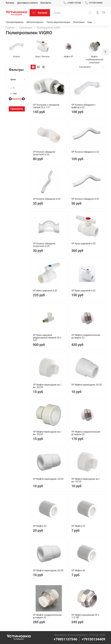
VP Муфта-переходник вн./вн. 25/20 (47, 433)
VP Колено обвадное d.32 (85, 152)
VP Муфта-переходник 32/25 (48, 570)
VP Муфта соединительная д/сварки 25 (47, 616)
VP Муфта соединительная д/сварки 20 (86, 433)
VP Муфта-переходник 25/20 (48, 479)
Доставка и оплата (27, 3)
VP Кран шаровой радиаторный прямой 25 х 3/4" (47, 338)
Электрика (79, 22)
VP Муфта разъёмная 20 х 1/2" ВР (85, 616)
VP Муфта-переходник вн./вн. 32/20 (47, 386)
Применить (17, 109)
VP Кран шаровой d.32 (83, 291)
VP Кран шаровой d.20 (45, 291)
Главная (10, 28)
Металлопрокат (35, 22)
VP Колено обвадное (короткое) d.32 (44, 153)
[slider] (10, 99)
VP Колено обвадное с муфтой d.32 (83, 106)
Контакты (46, 3)
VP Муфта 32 (40, 526)
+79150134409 (94, 3)
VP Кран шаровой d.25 (83, 244)
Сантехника (26, 28)
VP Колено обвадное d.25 (85, 199)
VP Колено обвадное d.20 (47, 199)
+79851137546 (72, 3)
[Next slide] (105, 52)
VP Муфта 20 (78, 570)
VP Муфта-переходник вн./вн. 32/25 (86, 480)
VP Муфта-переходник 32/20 (87, 385)
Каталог (10, 3)
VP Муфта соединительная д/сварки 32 (86, 336)
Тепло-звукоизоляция (58, 22)
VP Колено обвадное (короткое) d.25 (44, 245)
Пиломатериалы (15, 22)
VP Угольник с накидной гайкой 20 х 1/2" (46, 106)
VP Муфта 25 (78, 526)
